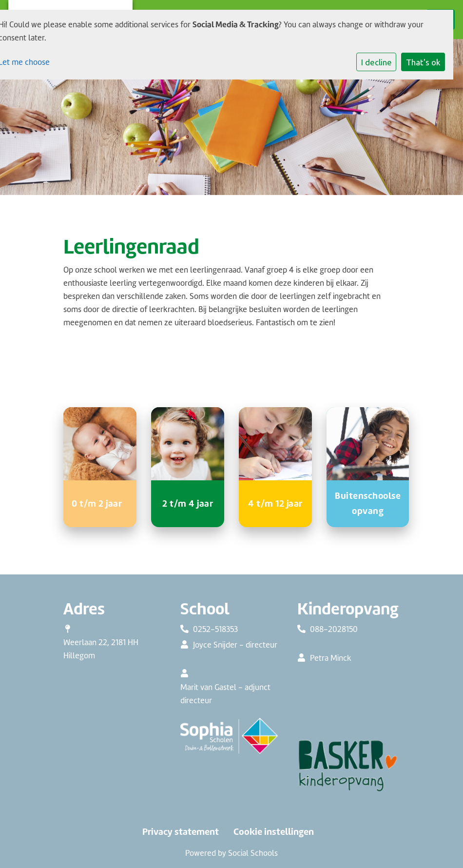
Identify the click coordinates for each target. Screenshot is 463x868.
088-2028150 (334, 629)
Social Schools (253, 853)
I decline (376, 62)
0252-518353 (215, 629)
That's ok (423, 62)
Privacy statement (181, 832)
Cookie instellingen (274, 832)
